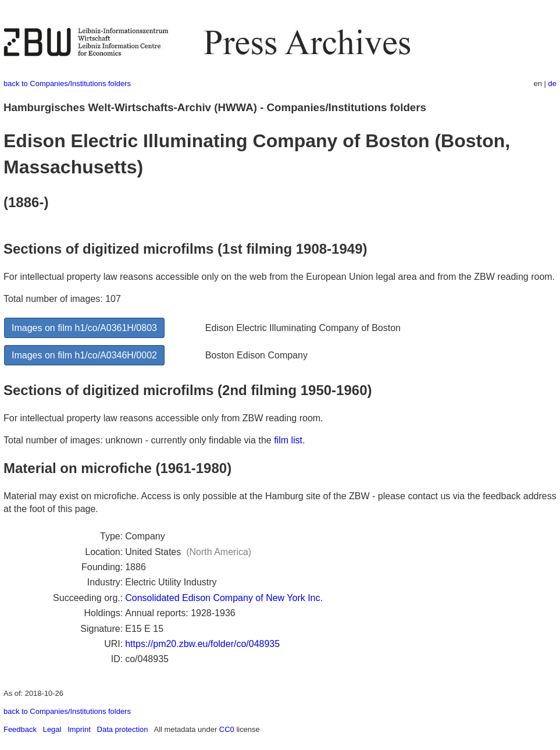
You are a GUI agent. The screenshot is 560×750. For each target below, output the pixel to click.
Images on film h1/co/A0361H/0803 (84, 328)
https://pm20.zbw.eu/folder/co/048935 (202, 644)
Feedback (20, 729)
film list (288, 440)
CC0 (227, 729)
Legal (52, 729)
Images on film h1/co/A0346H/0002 (84, 355)
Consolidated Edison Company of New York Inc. (224, 598)
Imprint (79, 729)
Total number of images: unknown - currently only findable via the (139, 440)
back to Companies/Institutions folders (67, 83)
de (552, 83)
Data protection (123, 729)
